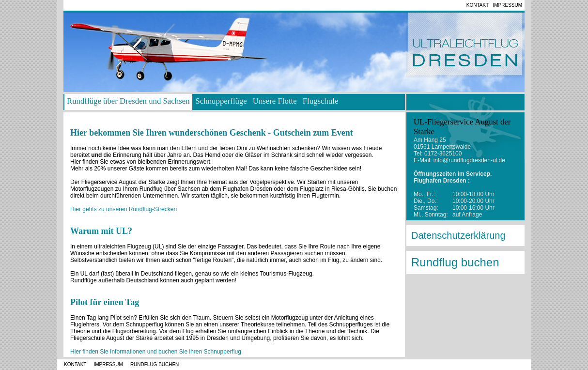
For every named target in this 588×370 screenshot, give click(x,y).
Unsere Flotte (275, 101)
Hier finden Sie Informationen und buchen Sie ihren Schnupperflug (156, 352)
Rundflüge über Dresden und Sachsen (128, 101)
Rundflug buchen (455, 262)
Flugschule (321, 101)
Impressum (508, 5)
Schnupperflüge (221, 101)
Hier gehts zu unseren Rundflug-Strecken (124, 209)
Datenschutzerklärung (458, 235)
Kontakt (478, 5)
